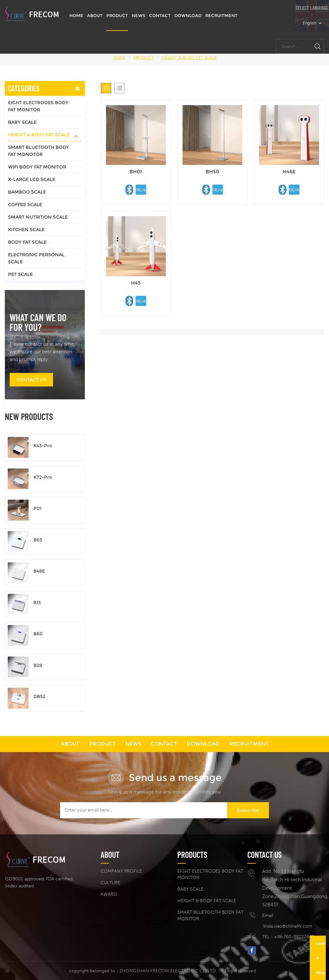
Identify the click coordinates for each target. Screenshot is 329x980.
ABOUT (95, 15)
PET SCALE (20, 274)
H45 (136, 283)
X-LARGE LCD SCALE (32, 179)
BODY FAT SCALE (27, 242)
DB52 (39, 696)
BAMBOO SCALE (27, 192)
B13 (37, 603)
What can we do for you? (38, 322)
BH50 (212, 172)
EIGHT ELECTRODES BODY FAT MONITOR (38, 106)
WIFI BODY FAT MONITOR (37, 167)
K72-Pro (43, 477)
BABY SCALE (22, 122)
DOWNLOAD (188, 15)
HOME (76, 15)
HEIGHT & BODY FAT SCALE (189, 57)
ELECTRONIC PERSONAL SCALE (36, 258)
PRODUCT (117, 15)
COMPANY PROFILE (121, 871)
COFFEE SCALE (25, 204)
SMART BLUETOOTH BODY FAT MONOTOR (39, 151)
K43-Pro (43, 446)
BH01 (136, 172)
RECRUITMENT (221, 15)
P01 (37, 508)
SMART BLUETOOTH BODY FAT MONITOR (210, 915)
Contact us (31, 380)
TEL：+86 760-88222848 (288, 937)
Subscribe (248, 810)
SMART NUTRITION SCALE (38, 217)
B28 (38, 665)
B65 (38, 540)
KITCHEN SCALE (26, 230)
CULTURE (111, 883)
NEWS (138, 15)
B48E (39, 571)
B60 (38, 634)
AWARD (109, 894)
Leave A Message (321, 958)
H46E (289, 172)
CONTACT (160, 15)
